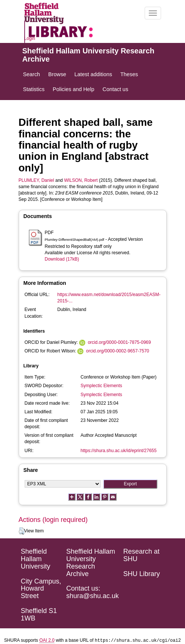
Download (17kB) (62, 259)
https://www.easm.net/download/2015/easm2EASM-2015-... (109, 298)
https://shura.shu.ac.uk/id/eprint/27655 (119, 451)
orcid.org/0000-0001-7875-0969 (119, 342)
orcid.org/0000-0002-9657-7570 (118, 351)
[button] (21, 531)
